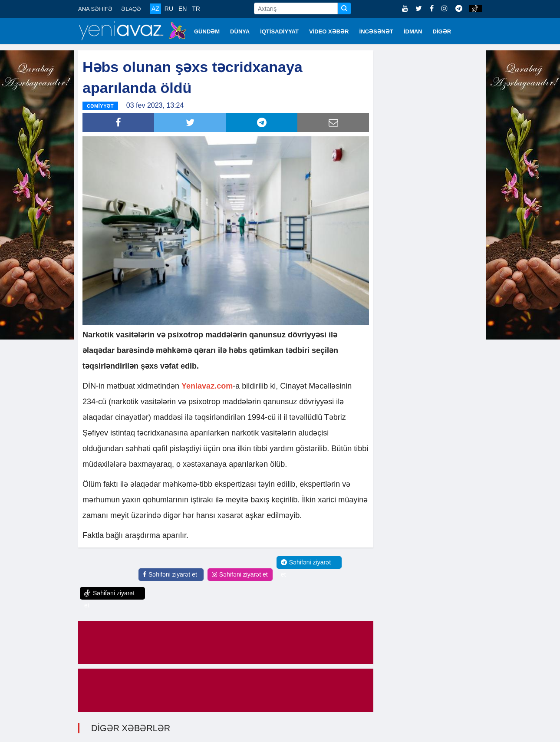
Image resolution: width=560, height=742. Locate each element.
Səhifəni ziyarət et (170, 574)
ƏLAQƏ (131, 9)
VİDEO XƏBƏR (329, 31)
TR (196, 9)
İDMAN (413, 31)
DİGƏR (442, 31)
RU (169, 9)
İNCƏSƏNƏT (376, 31)
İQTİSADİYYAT (279, 31)
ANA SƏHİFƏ (95, 9)
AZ (155, 9)
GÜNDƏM (207, 31)
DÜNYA (240, 31)
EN (183, 9)
